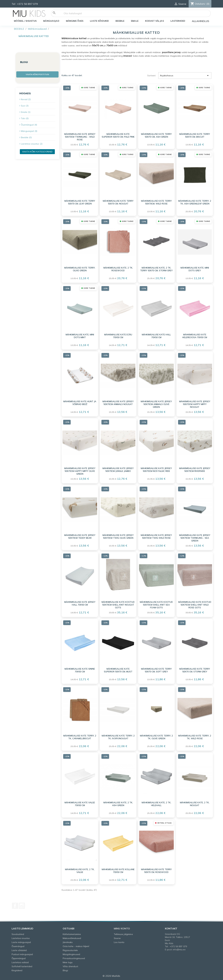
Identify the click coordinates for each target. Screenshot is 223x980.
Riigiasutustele (70, 950)
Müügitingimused (71, 954)
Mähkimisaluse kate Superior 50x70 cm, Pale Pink (118, 135)
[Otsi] (131, 13)
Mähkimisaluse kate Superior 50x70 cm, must (118, 670)
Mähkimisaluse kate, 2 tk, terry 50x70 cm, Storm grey (156, 269)
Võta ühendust (70, 966)
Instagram (22, 906)
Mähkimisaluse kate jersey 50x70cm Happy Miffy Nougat (195, 404)
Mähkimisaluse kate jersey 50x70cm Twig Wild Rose (156, 537)
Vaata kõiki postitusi (37, 74)
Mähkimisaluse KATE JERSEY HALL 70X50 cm (80, 603)
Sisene (117, 938)
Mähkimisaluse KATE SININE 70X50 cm (80, 670)
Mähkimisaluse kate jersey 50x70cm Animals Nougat (118, 403)
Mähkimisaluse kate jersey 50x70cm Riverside (195, 470)
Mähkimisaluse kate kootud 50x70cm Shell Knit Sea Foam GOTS (156, 605)
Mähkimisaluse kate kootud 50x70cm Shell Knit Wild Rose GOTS (195, 605)
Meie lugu (68, 962)
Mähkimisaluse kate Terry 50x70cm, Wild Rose (156, 202)
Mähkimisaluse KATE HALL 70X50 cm (156, 336)
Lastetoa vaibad (20, 962)
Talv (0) (25, 118)
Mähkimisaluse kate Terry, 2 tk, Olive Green (156, 737)
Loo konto (119, 942)
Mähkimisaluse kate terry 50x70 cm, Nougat (118, 202)
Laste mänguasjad (21, 942)
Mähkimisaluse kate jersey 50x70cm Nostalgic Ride (156, 470)
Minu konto (122, 928)
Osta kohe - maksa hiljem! (76, 946)
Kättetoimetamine (72, 934)
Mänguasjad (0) (29, 131)
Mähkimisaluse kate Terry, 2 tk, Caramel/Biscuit (80, 737)
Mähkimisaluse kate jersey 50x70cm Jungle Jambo (118, 470)
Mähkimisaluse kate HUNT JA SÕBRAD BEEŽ (80, 403)
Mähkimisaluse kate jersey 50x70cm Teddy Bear (80, 537)
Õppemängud (19, 958)
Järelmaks (68, 942)
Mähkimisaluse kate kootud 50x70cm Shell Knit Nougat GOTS (118, 605)
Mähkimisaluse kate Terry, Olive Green (80, 269)
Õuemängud (18, 946)
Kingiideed (17, 970)
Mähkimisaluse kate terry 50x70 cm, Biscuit (195, 135)
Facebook (15, 906)
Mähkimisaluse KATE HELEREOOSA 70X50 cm (195, 336)
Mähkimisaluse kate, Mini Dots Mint (80, 336)
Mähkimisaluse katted (34, 36)
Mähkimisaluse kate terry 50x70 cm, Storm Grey (195, 670)
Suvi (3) (25, 106)
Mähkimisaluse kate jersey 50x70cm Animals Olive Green (156, 404)
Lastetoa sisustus (21, 938)
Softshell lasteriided (22, 966)
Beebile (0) (26, 137)
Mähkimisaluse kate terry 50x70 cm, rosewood (156, 871)
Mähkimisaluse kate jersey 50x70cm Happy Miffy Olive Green (80, 471)
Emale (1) (26, 112)
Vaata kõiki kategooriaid (37, 152)
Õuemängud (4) (29, 125)
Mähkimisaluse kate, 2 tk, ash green (118, 804)
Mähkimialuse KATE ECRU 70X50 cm (118, 336)
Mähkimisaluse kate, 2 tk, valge (80, 871)
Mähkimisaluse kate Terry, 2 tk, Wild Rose (195, 737)
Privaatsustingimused (74, 958)
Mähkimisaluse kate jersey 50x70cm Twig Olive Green (118, 537)
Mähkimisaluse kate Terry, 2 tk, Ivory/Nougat (118, 737)
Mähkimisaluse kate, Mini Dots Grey (195, 269)
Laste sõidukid (19, 950)
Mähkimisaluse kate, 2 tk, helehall (156, 804)
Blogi (65, 970)
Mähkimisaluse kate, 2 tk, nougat (195, 804)
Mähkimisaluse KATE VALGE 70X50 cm (80, 804)
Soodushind (18, 934)
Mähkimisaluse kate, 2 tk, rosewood (118, 269)
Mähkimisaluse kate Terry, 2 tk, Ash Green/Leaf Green (195, 202)
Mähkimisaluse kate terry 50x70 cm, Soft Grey (156, 670)
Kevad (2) (26, 99)
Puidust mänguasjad (22, 954)
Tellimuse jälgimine (123, 934)
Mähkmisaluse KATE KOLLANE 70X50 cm (118, 871)
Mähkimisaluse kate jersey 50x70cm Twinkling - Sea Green (195, 538)
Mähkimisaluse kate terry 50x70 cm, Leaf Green (80, 202)
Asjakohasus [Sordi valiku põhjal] (185, 76)
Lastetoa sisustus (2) (32, 144)
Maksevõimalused (72, 938)
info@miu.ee (179, 950)
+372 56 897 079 (27, 4)
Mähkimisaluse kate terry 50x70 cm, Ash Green (156, 135)
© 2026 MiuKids (111, 976)
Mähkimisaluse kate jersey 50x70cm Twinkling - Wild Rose (80, 137)
